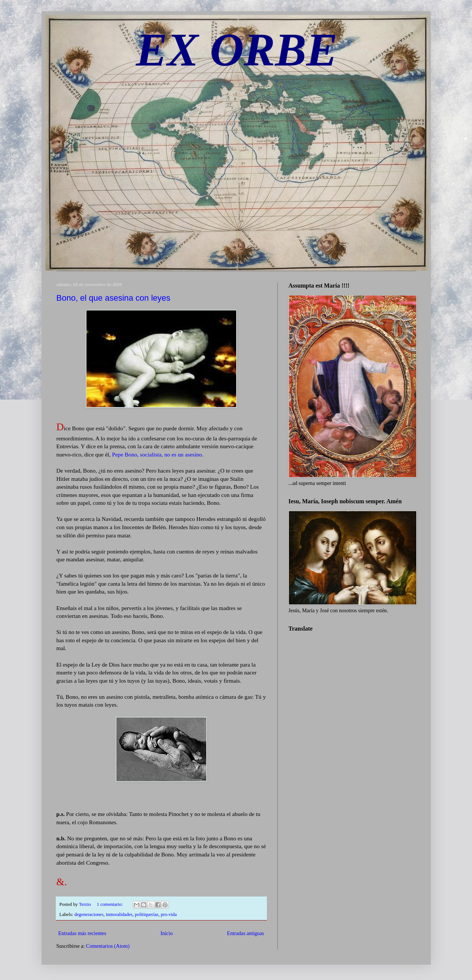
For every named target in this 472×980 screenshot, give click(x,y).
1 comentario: (111, 904)
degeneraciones (89, 914)
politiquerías (147, 914)
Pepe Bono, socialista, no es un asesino (157, 454)
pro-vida (169, 914)
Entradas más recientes (82, 933)
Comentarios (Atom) (108, 946)
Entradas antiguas (245, 933)
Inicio (167, 933)
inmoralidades (119, 914)
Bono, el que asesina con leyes (114, 298)
